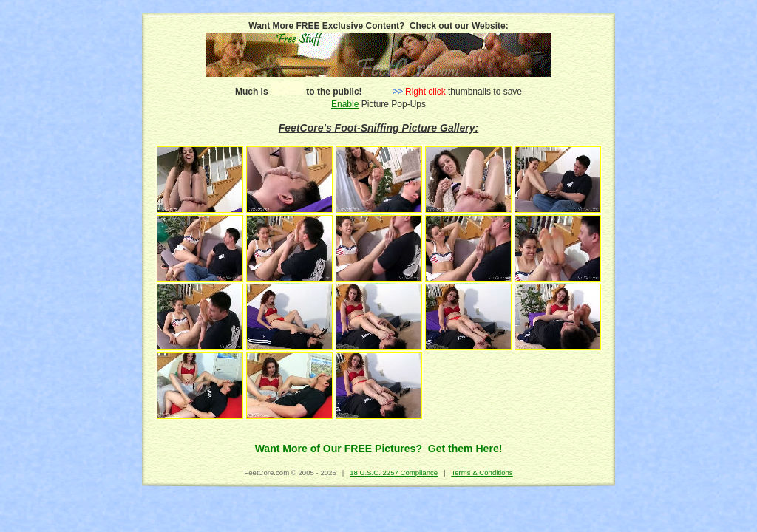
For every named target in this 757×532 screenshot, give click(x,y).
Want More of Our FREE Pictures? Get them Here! (379, 449)
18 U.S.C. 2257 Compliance (394, 473)
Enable (345, 104)
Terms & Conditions (482, 473)
